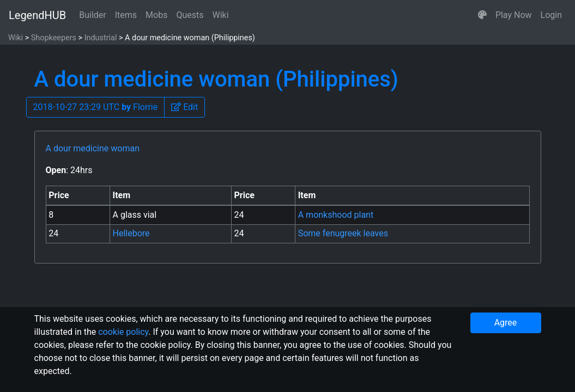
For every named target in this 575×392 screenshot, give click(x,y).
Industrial (101, 38)
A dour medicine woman (93, 148)
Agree (506, 323)
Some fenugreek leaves (343, 233)
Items (126, 15)
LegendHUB (37, 15)
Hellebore (131, 233)
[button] (482, 15)
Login (551, 15)
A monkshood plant (336, 215)
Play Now (514, 15)
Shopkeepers (54, 38)
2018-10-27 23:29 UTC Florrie (96, 107)
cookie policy (123, 332)
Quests (190, 15)
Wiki (221, 15)
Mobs (156, 15)
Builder (93, 15)
